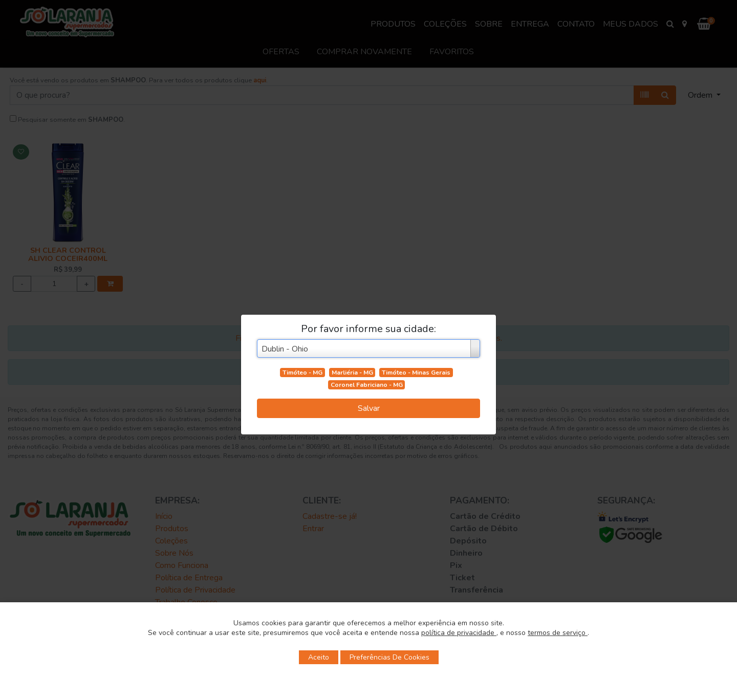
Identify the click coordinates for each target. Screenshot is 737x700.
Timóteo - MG (302, 373)
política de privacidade (459, 633)
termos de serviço (558, 633)
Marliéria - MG (352, 373)
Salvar (369, 408)
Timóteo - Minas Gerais (416, 373)
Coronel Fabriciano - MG (367, 385)
